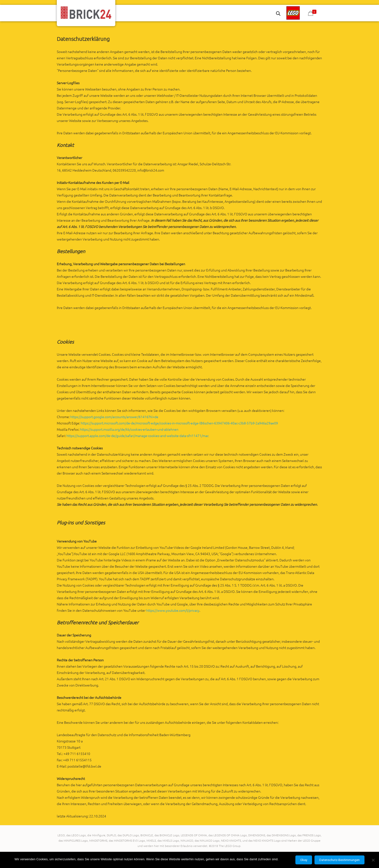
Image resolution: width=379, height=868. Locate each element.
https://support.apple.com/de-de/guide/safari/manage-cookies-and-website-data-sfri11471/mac (138, 436)
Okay (304, 860)
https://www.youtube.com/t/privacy (173, 610)
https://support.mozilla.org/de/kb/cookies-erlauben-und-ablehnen (129, 429)
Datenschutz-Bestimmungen (339, 860)
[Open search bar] (278, 13)
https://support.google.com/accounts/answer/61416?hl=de (114, 417)
